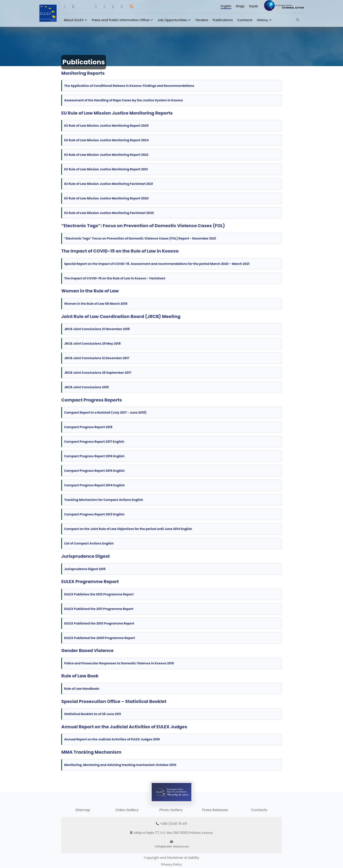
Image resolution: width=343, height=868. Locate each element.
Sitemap (83, 810)
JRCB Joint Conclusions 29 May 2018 (93, 344)
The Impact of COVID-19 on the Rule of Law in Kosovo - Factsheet (115, 278)
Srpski (253, 6)
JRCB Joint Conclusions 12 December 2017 (97, 358)
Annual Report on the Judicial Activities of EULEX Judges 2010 (112, 739)
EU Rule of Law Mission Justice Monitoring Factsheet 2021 (109, 184)
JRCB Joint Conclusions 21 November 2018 (97, 329)
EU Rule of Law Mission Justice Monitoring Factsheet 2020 (109, 213)
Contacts (245, 20)
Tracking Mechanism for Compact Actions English (104, 500)
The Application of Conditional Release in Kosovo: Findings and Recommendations (129, 86)
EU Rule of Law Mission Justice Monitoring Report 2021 (106, 169)
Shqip (240, 6)
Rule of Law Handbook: (82, 689)
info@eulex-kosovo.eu (172, 846)
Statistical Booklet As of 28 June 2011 (93, 714)
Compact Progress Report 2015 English (95, 471)
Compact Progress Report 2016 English (95, 456)
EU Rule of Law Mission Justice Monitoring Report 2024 (106, 140)
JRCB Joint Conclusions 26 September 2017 (98, 373)
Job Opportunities (172, 20)
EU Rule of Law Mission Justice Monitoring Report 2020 (106, 198)
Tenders (202, 20)
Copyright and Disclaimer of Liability (171, 858)
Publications (223, 20)
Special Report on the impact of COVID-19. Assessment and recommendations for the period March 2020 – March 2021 (157, 264)
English (226, 6)
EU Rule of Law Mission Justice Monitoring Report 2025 (106, 126)
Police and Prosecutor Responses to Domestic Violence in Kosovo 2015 (119, 663)
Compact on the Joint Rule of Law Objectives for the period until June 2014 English (128, 529)
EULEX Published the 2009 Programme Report (100, 638)
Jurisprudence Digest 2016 (85, 569)
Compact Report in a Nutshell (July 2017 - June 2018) (106, 413)
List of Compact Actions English (89, 543)
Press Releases (215, 810)
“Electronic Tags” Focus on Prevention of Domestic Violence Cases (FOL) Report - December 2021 (140, 238)
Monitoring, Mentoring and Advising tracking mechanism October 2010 (120, 765)
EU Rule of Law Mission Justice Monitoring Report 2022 (106, 155)
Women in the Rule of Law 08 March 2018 (96, 304)
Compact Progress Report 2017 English (95, 442)
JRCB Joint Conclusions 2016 (87, 387)
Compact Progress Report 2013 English (95, 514)
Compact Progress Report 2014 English (95, 485)
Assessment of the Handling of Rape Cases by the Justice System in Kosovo (124, 100)
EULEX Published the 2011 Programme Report (99, 609)
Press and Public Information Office (120, 20)
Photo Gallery (171, 810)
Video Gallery (127, 810)
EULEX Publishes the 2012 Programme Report (99, 594)
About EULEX (74, 20)
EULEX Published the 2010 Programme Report (99, 623)
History (262, 20)
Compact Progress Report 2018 (89, 427)
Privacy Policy (172, 864)
